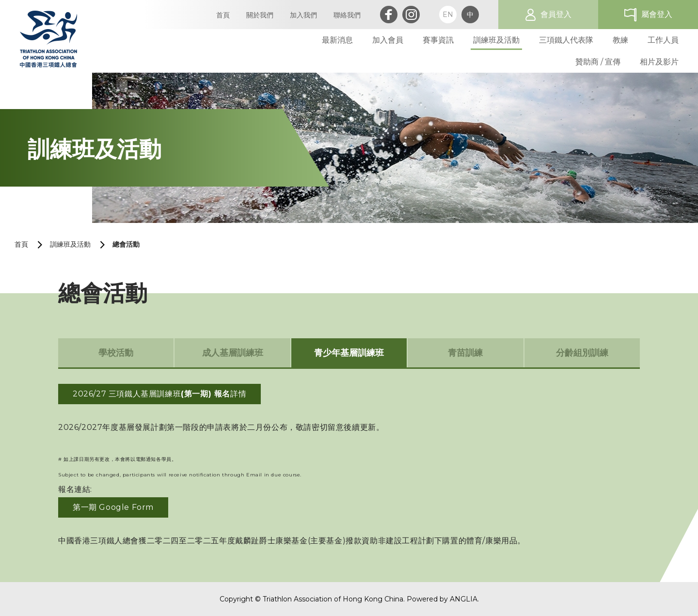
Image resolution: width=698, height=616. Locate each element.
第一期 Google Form (113, 507)
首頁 (21, 244)
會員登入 (556, 14)
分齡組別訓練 (582, 353)
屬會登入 (657, 14)
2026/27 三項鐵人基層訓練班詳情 (159, 394)
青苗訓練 (465, 353)
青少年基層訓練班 (349, 353)
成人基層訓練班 (233, 353)
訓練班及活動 (70, 244)
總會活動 (126, 244)
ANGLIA (464, 599)
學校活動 (116, 353)
